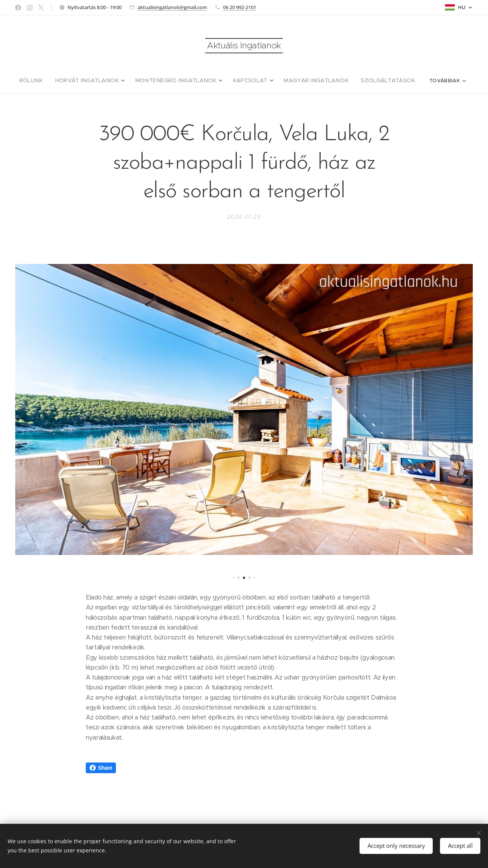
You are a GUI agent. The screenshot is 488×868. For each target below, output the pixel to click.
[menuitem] (50, 80)
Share (101, 768)
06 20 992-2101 (240, 7)
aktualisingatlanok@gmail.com (172, 7)
